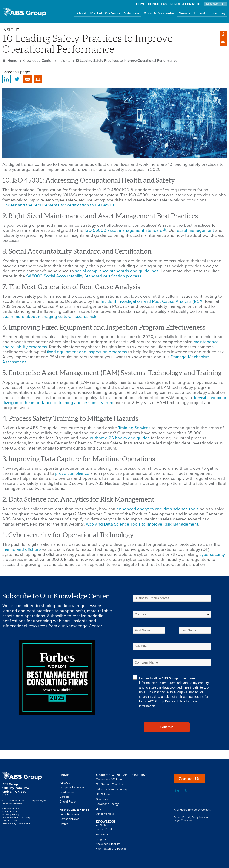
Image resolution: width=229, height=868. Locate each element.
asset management (196, 230)
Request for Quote (186, 4)
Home (141, 4)
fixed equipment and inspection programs (87, 352)
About (81, 13)
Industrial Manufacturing (111, 790)
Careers (64, 797)
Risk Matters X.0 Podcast (112, 849)
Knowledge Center (159, 13)
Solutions (132, 13)
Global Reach (68, 802)
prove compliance (72, 473)
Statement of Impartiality (16, 818)
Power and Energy (107, 804)
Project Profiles (105, 829)
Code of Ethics (11, 809)
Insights (64, 61)
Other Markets (105, 814)
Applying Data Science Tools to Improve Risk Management (142, 524)
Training (218, 13)
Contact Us (158, 4)
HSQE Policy (10, 812)
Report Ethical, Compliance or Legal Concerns (191, 819)
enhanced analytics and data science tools (157, 509)
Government (104, 799)
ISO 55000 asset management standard (124, 230)
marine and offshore (22, 549)
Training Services (134, 428)
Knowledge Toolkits (108, 844)
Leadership (67, 792)
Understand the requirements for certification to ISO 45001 (59, 205)
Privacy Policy (175, 701)
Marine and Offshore (109, 780)
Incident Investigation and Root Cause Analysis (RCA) (152, 301)
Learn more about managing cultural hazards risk (49, 317)
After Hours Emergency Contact (192, 810)
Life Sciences (104, 794)
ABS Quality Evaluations (16, 824)
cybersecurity (212, 554)
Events (64, 824)
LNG (99, 809)
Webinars (102, 834)
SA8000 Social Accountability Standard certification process (84, 276)
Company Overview (72, 787)
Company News (69, 819)
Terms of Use (10, 821)
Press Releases (69, 814)
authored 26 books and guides (120, 438)
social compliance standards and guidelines (117, 271)
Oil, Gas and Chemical (110, 785)
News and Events (193, 13)
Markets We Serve (105, 13)
